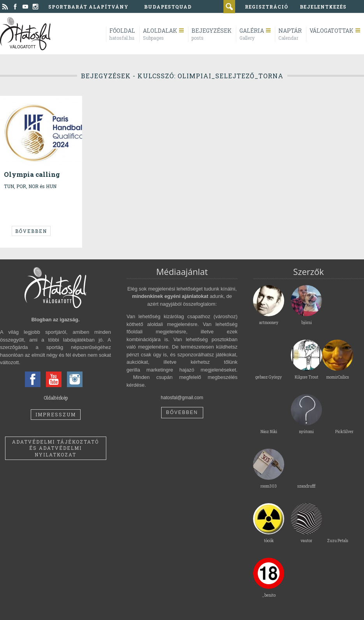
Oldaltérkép (56, 398)
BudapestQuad (168, 7)
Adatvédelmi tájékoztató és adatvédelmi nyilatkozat (55, 448)
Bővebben (31, 231)
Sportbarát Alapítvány (88, 7)
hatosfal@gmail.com (182, 398)
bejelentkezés (323, 7)
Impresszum (56, 414)
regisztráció (266, 7)
